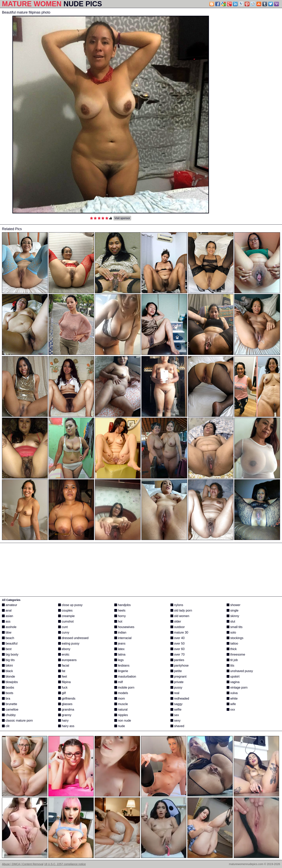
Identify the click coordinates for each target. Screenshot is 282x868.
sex (175, 715)
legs (119, 660)
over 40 (178, 638)
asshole (9, 627)
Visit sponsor (122, 218)
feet (63, 676)
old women (180, 616)
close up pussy (70, 605)
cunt (63, 627)
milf (119, 682)
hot (118, 621)
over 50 (178, 643)
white (232, 699)
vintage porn (237, 688)
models (121, 693)
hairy (63, 721)
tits (230, 665)
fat (62, 671)
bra (6, 699)
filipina (64, 682)
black (7, 671)
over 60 (178, 649)
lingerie (121, 671)
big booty (10, 654)
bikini (7, 665)
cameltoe (10, 710)
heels (120, 610)
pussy (176, 688)
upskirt (233, 676)
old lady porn (181, 610)
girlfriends (67, 699)
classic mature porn (17, 721)
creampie (66, 616)
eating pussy (69, 643)
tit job (232, 660)
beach (8, 638)
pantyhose (179, 665)
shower (233, 605)
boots (8, 693)
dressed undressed (73, 638)
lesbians (122, 665)
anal (7, 610)
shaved (177, 726)
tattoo (232, 643)
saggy (176, 704)
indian (120, 632)
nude (120, 726)
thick (232, 649)
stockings (235, 638)
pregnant (179, 676)
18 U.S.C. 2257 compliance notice (65, 864)
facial (64, 665)
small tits (235, 627)
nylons (177, 605)
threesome (236, 654)
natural (121, 710)
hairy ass (66, 726)
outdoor (178, 627)
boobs (8, 688)
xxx (231, 710)
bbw (7, 632)
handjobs (122, 605)
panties (177, 660)
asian (8, 616)
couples (65, 610)
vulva (232, 693)
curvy (64, 632)
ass (6, 621)
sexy (175, 721)
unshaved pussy (240, 671)
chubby (9, 715)
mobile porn (124, 688)
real (175, 693)
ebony (64, 649)
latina (120, 654)
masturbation (125, 676)
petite (176, 671)
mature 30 (179, 632)
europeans (67, 660)
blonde (9, 676)
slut (231, 621)
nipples (121, 715)
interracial (123, 638)
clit (6, 726)
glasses (65, 704)
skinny (233, 616)
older (176, 621)
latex (119, 649)
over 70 (178, 654)
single (233, 610)
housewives (124, 627)
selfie (176, 710)
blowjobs (10, 682)
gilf (62, 693)
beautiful (10, 643)
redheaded (180, 699)
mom (120, 699)
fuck (63, 688)
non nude (123, 721)
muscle (121, 704)
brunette (10, 704)
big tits (8, 660)
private (177, 682)
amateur (10, 605)
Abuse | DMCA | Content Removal (23, 864)
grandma (66, 710)
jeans (120, 643)
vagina (233, 682)
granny (65, 715)
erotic (64, 654)
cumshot (66, 621)
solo (231, 632)
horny (120, 616)
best (7, 649)
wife (231, 704)
